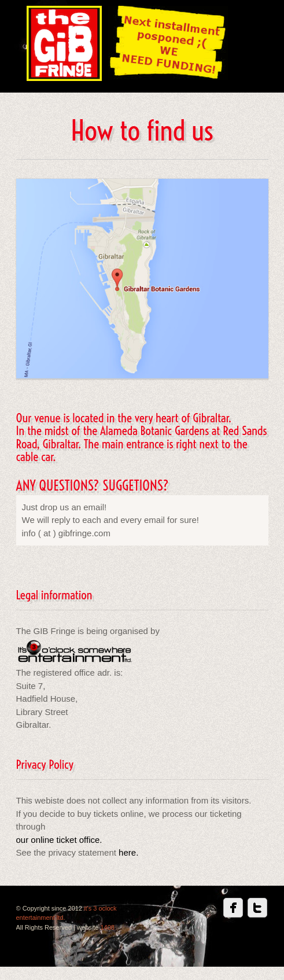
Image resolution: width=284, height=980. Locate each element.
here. (127, 852)
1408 (107, 927)
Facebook (233, 908)
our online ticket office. (59, 840)
